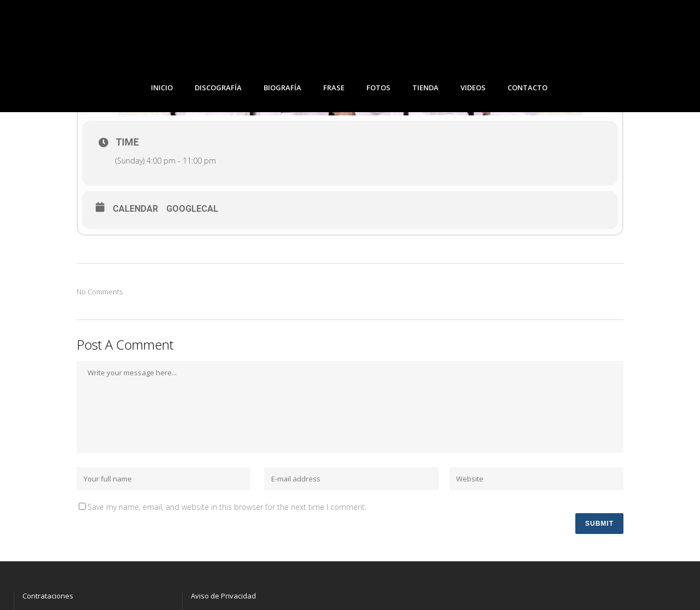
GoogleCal (192, 209)
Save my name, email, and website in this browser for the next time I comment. (227, 507)
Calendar (135, 209)
